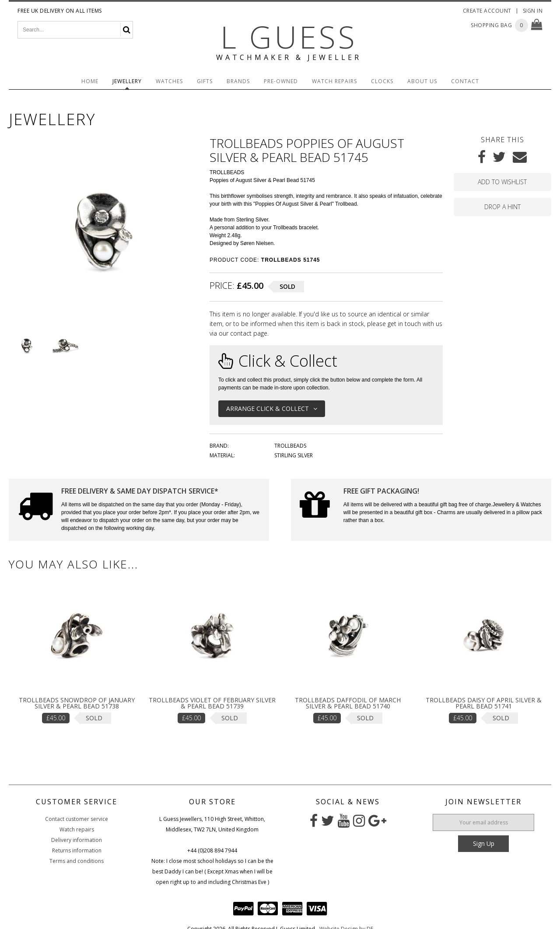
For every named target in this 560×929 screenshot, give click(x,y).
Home (90, 81)
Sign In (533, 11)
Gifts (205, 81)
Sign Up (484, 843)
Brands (238, 81)
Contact (465, 81)
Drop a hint (502, 207)
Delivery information (77, 840)
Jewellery (127, 81)
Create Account (487, 11)
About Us (422, 81)
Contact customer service (77, 819)
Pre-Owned (281, 81)
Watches (169, 81)
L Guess (289, 37)
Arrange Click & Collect (272, 408)
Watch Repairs (334, 81)
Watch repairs (77, 829)
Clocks (382, 81)
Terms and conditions (77, 861)
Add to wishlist (502, 182)
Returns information (77, 850)
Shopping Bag (491, 25)
